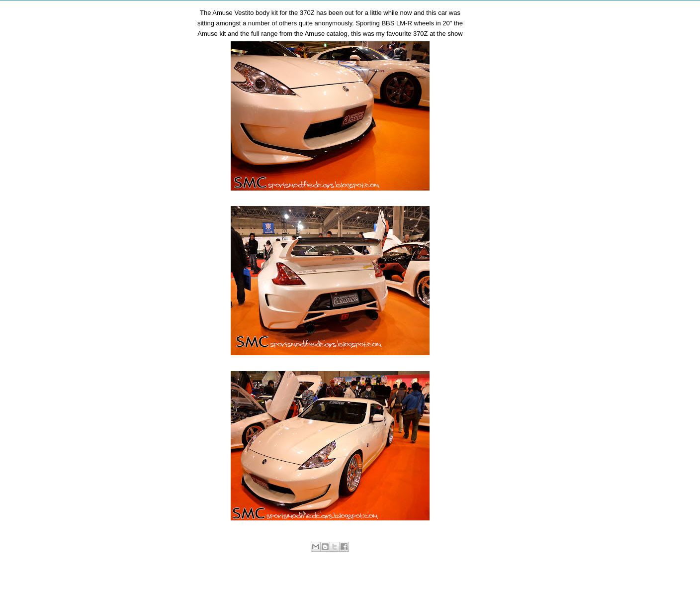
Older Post (439, 580)
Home (332, 580)
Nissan (312, 557)
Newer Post (222, 580)
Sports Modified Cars (350, 557)
